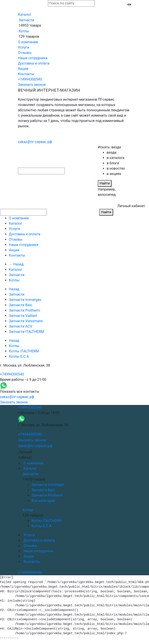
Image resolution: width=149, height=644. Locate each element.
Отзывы (25, 53)
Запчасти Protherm (25, 310)
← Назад (16, 264)
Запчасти (26, 20)
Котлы (24, 31)
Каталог (25, 15)
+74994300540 (30, 79)
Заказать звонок (32, 85)
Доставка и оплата (34, 63)
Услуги (24, 47)
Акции (23, 69)
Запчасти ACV (21, 326)
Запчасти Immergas (25, 300)
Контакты (26, 74)
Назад (14, 289)
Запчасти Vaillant (23, 316)
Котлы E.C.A (19, 356)
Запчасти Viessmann (26, 321)
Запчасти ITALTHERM (26, 332)
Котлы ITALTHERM (24, 351)
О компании (28, 42)
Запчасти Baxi (21, 305)
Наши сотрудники (33, 58)
